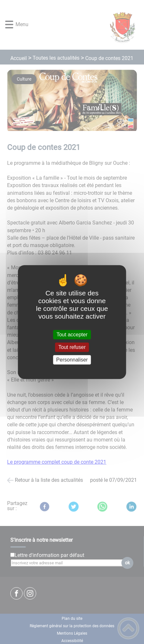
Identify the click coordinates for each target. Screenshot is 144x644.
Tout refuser (72, 347)
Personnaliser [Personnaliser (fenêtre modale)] (72, 360)
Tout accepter (72, 335)
